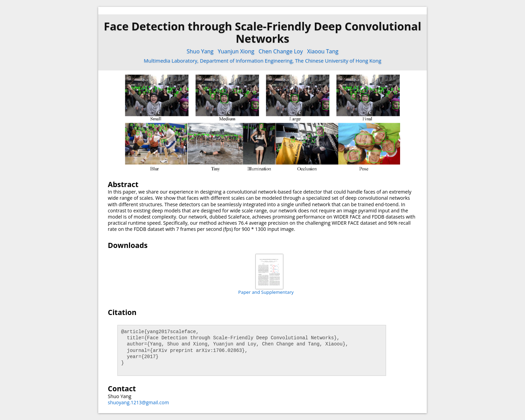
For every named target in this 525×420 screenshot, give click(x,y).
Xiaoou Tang (323, 51)
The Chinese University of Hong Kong (338, 61)
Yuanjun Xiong (236, 51)
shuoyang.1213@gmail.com (138, 402)
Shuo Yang (200, 51)
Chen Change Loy (280, 51)
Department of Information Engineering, (247, 61)
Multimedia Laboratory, (172, 61)
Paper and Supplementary (266, 292)
